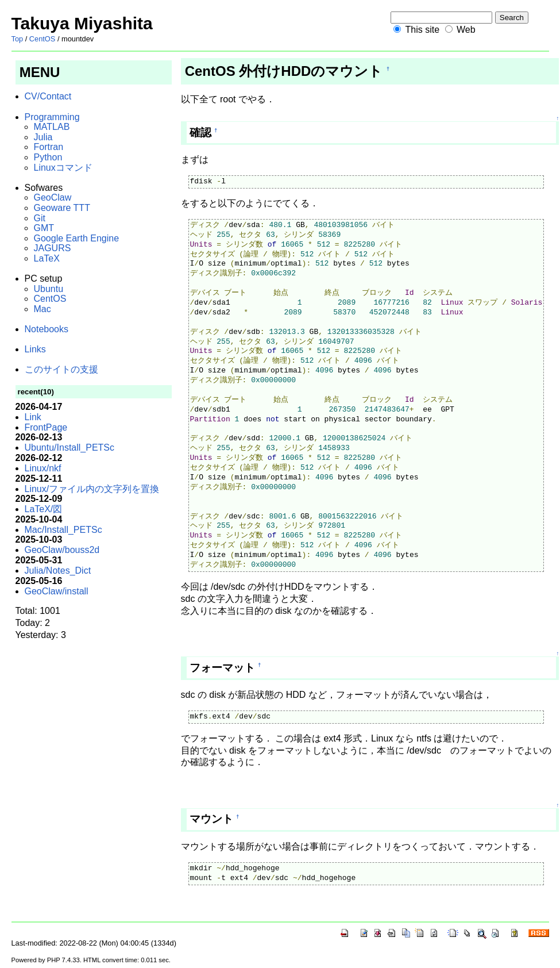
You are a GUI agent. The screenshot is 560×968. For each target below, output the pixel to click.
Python (48, 157)
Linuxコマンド (63, 168)
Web (466, 30)
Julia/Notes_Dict (58, 571)
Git (40, 218)
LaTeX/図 (44, 509)
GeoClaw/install (57, 591)
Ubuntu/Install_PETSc (70, 447)
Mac (43, 309)
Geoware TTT (62, 208)
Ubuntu (49, 289)
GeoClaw (53, 197)
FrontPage (46, 427)
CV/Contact (48, 96)
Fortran (49, 147)
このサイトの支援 (61, 369)
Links (35, 349)
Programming (52, 117)
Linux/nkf (43, 468)
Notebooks (47, 329)
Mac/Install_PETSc (63, 530)
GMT (44, 228)
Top (18, 39)
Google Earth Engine (77, 238)
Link (33, 417)
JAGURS (53, 248)
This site (422, 30)
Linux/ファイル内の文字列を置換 (92, 489)
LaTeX (47, 258)
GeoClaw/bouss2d (62, 550)
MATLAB (52, 127)
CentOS (43, 39)
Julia (43, 137)
